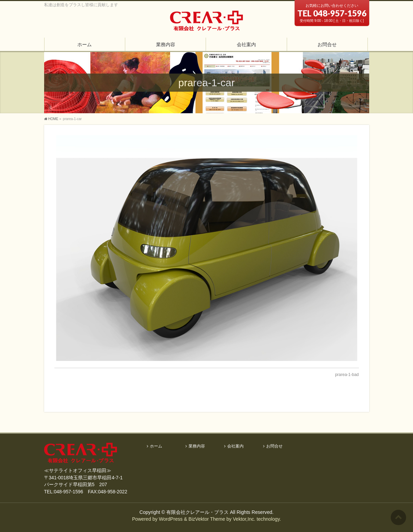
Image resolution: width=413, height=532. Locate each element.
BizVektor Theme (207, 519)
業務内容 (197, 446)
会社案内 (235, 446)
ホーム (156, 446)
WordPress (171, 519)
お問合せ (274, 446)
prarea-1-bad (347, 375)
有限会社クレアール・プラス (197, 512)
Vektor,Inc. (244, 519)
